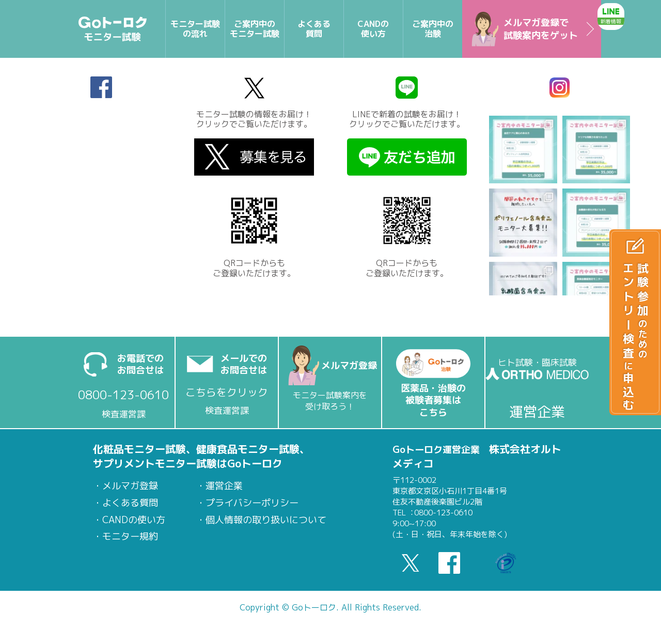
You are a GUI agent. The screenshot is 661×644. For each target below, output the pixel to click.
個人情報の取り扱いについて (266, 520)
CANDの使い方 (134, 520)
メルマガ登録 (130, 486)
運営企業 (224, 486)
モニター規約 (130, 537)
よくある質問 (130, 503)
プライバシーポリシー (252, 503)
